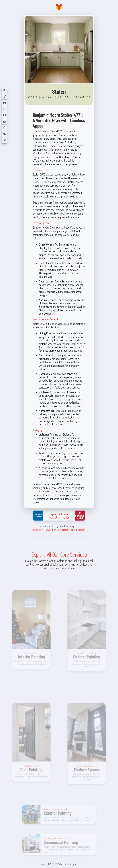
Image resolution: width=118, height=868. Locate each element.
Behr (73, 530)
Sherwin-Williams (41, 530)
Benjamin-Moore (60, 530)
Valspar (81, 530)
